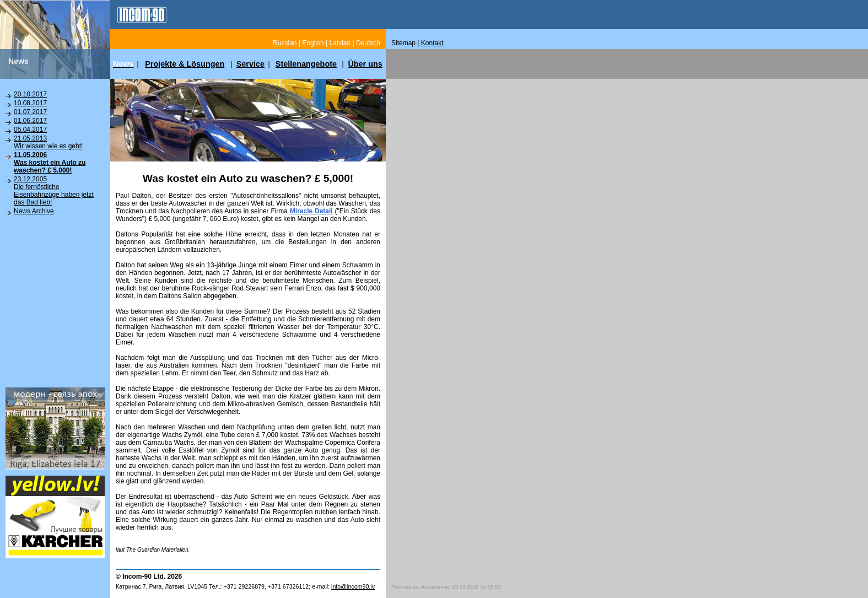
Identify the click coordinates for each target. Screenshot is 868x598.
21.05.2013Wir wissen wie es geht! (48, 142)
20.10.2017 (30, 94)
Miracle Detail (311, 211)
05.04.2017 (30, 130)
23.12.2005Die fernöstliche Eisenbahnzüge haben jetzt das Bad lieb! (54, 191)
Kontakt (432, 43)
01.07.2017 (30, 112)
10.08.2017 (30, 103)
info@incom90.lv (353, 586)
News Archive (34, 211)
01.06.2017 (30, 121)
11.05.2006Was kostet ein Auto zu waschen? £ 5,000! (50, 163)
